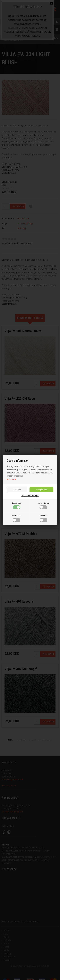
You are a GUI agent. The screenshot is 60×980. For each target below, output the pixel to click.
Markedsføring (43, 506)
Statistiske (43, 518)
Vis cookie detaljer (30, 496)
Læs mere (11, 479)
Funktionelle (16, 518)
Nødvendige (16, 506)
